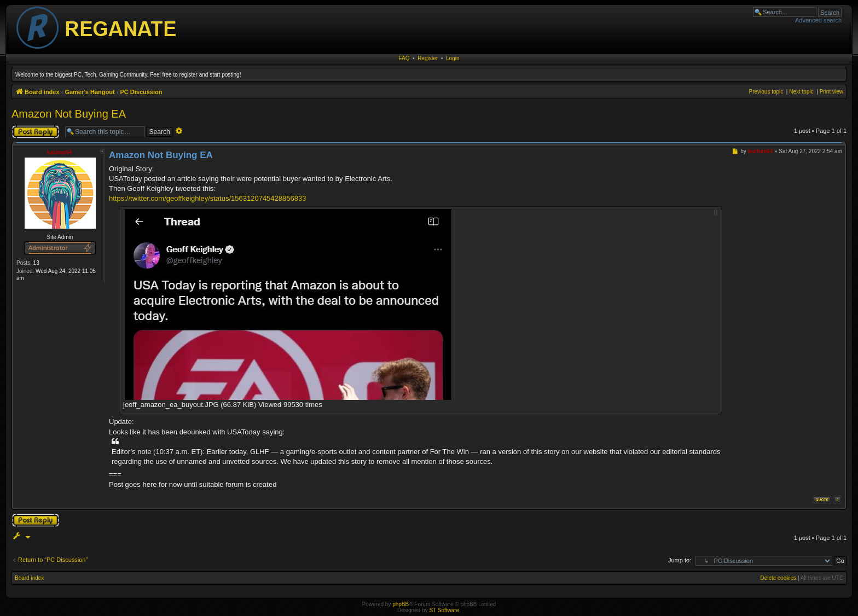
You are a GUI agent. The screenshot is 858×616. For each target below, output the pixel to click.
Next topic (801, 92)
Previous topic (766, 92)
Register (428, 58)
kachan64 (60, 152)
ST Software (444, 610)
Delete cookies (778, 578)
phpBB (401, 604)
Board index (29, 578)
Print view (831, 92)
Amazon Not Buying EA (69, 114)
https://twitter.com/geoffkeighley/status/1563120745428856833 (207, 198)
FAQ (404, 58)
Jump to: (680, 560)
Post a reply (36, 132)
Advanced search (818, 20)
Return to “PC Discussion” (53, 560)
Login (453, 58)
